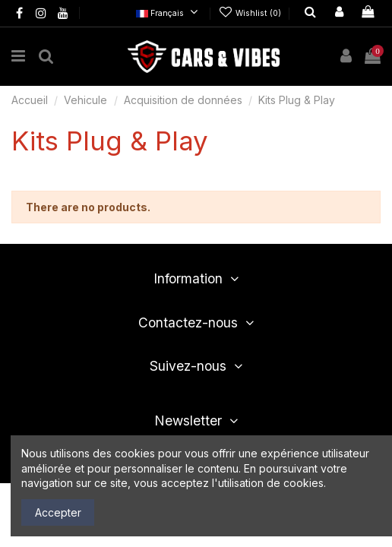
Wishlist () (251, 13)
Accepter (58, 512)
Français (169, 13)
